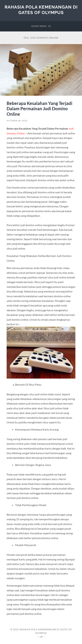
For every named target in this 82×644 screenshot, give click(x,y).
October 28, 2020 (17, 121)
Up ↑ (42, 637)
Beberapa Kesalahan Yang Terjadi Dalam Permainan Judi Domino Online (39, 109)
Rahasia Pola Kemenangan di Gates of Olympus (41, 10)
